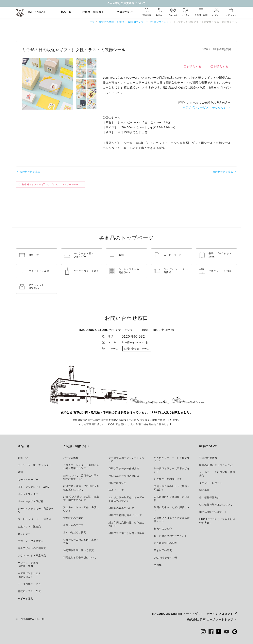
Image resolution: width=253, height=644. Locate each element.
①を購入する (193, 67)
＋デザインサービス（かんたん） (205, 107)
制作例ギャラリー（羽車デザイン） (149, 22)
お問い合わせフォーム (137, 349)
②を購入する (219, 67)
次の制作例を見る (30, 172)
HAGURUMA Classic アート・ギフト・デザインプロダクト (193, 614)
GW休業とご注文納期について (126, 3)
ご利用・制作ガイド (94, 12)
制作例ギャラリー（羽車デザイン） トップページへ (50, 184)
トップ (91, 22)
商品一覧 (66, 12)
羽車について (125, 12)
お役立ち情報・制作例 (111, 22)
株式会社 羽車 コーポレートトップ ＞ (212, 620)
